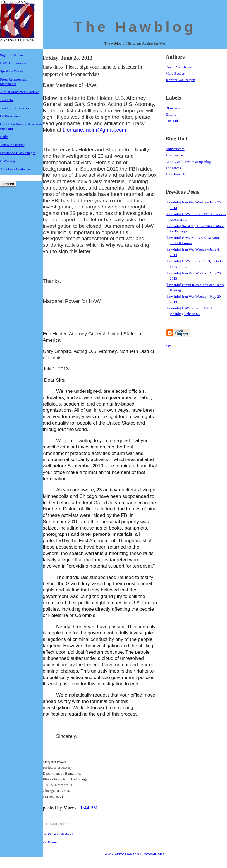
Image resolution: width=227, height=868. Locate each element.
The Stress (173, 168)
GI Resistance (10, 116)
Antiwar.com (175, 149)
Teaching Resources (15, 108)
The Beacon (174, 155)
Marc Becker (175, 73)
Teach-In (6, 100)
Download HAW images (18, 153)
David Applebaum (179, 67)
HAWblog (7, 161)
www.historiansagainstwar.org (135, 854)
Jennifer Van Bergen (180, 80)
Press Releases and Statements (14, 82)
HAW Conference (13, 63)
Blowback (173, 108)
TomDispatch (175, 174)
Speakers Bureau (12, 71)
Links (4, 137)
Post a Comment (59, 834)
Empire (171, 114)
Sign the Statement (14, 55)
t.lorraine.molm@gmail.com (95, 130)
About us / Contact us (16, 169)
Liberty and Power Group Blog (188, 162)
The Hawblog (135, 27)
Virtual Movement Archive (20, 92)
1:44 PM (89, 808)
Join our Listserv (12, 145)
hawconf (172, 121)
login (168, 346)
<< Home (50, 842)
